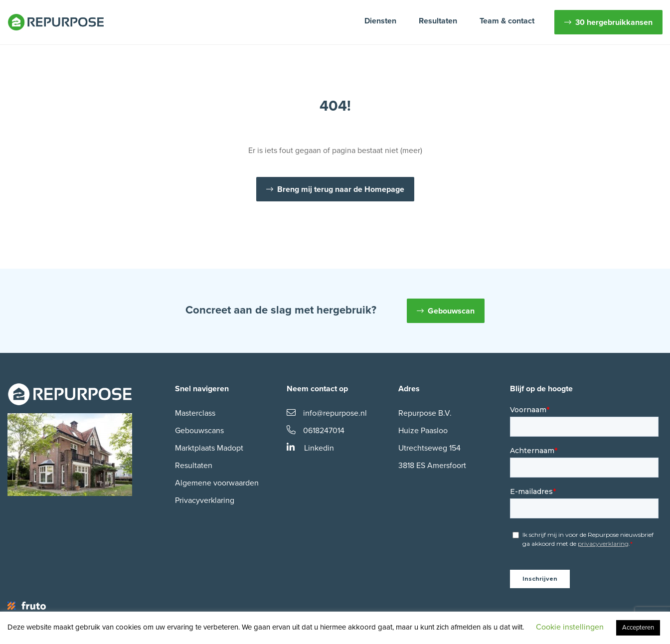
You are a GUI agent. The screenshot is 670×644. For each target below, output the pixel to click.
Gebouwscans (199, 431)
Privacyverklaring (205, 500)
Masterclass (195, 413)
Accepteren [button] (638, 628)
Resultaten (438, 21)
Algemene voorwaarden (217, 483)
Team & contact (507, 21)
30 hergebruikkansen (614, 22)
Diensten (380, 21)
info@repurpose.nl (327, 413)
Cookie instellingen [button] (570, 627)
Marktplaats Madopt (209, 448)
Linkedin (310, 448)
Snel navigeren (202, 389)
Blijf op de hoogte (541, 389)
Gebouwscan (451, 311)
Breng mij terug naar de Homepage (341, 189)
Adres (409, 389)
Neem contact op (317, 389)
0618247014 (316, 431)
